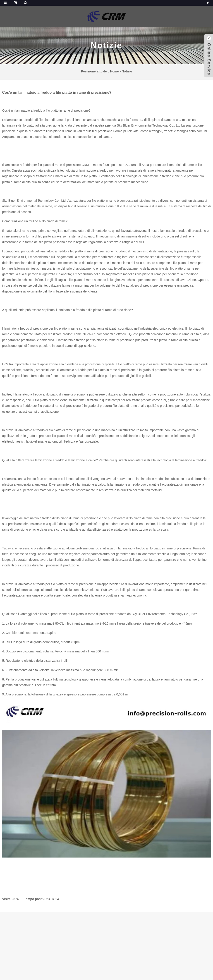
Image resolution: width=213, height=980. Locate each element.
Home (114, 71)
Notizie (127, 71)
